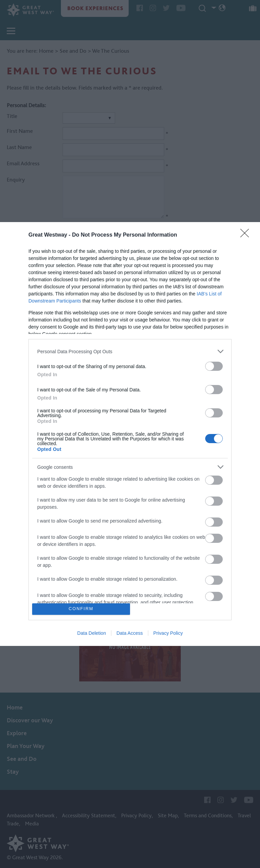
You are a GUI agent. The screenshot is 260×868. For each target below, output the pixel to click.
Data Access (130, 633)
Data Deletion (92, 633)
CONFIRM (81, 609)
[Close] (247, 235)
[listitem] (130, 351)
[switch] (214, 366)
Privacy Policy (168, 633)
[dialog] (130, 434)
